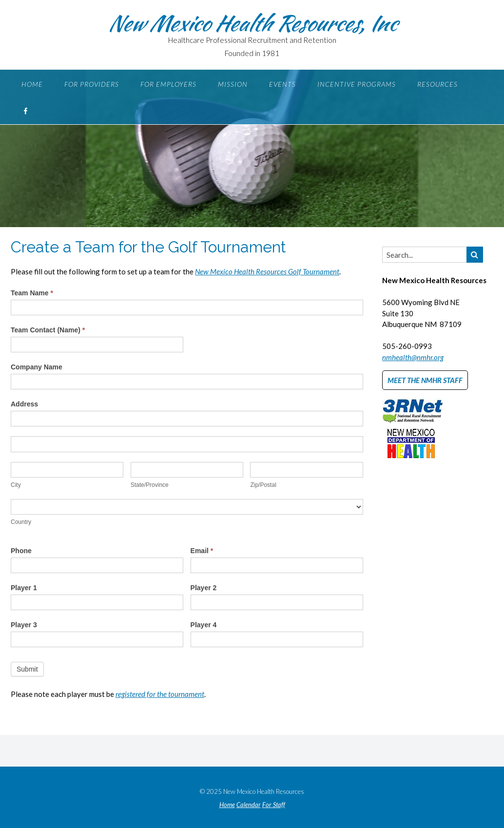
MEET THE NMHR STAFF (425, 380)
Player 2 (204, 588)
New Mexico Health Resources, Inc (252, 23)
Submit (27, 669)
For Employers (168, 84)
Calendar (249, 805)
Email (202, 551)
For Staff (274, 805)
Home (32, 84)
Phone (21, 551)
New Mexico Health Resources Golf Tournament (267, 271)
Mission (233, 84)
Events (282, 84)
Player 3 (24, 625)
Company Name (37, 367)
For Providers (92, 84)
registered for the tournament (160, 694)
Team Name (32, 293)
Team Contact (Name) (48, 330)
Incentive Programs (357, 84)
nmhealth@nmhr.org (413, 357)
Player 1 (24, 588)
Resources (437, 84)
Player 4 (204, 625)
